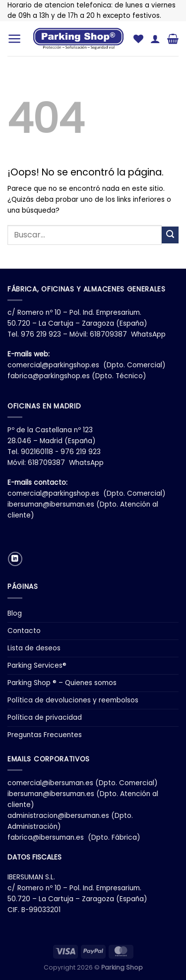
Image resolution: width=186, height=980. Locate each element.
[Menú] (15, 39)
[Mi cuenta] (155, 39)
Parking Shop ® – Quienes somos (62, 683)
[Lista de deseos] (138, 39)
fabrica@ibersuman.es (46, 837)
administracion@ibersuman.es (58, 816)
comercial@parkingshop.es (53, 365)
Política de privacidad (45, 718)
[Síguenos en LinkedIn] (15, 559)
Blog (15, 613)
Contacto (24, 631)
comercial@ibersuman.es (50, 783)
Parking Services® (37, 665)
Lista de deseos (34, 648)
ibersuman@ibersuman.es (51, 504)
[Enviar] (170, 235)
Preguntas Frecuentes (45, 735)
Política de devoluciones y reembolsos (73, 700)
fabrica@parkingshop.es (49, 376)
